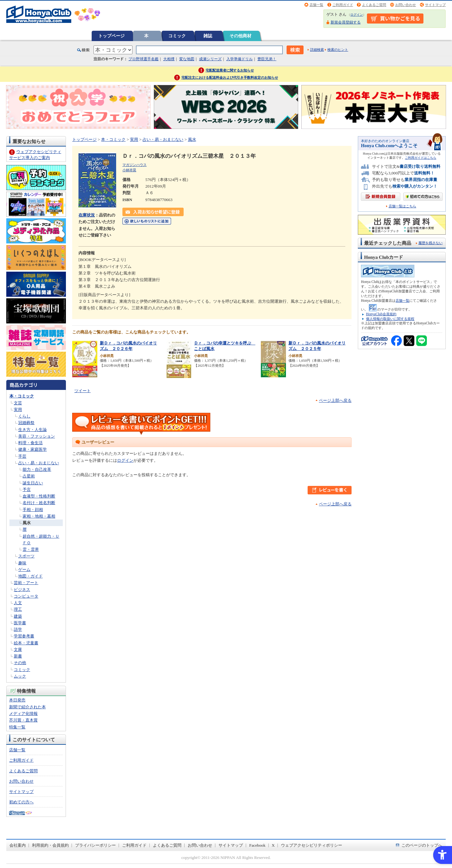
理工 (18, 609)
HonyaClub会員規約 (381, 314)
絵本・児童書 (26, 643)
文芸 (18, 403)
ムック (20, 676)
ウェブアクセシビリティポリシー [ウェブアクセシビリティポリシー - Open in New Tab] (312, 845)
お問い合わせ (406, 5)
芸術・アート (26, 583)
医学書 (20, 623)
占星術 (29, 476)
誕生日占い (33, 483)
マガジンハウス (135, 165)
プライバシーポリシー (95, 845)
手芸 (22, 456)
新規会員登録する (346, 22)
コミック (177, 36)
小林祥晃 (129, 170)
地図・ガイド (30, 576)
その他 (20, 663)
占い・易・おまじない (39, 463)
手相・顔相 (33, 510)
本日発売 (17, 700)
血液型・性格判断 (39, 496)
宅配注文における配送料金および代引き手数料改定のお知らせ (230, 77)
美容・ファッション (37, 436)
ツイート (83, 391)
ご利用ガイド (343, 5)
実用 (18, 410)
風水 (27, 523)
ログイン (357, 15)
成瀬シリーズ (210, 59)
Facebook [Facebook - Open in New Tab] (257, 845)
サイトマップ (435, 5)
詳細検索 (317, 50)
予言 (27, 490)
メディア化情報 (23, 714)
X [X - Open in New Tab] (273, 845)
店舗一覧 (316, 5)
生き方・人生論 (32, 430)
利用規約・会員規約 (50, 845)
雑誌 (208, 36)
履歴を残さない (430, 243)
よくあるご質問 (374, 5)
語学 (18, 629)
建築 (18, 616)
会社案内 (18, 845)
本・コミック (22, 396)
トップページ (111, 36)
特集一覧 (17, 727)
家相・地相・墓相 (39, 516)
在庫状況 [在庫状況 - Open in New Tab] (87, 215)
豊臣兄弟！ (267, 59)
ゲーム (24, 570)
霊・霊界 (31, 549)
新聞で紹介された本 (27, 707)
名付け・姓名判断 (39, 503)
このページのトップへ (422, 845)
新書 (18, 656)
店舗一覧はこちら (402, 206)
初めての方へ (21, 802)
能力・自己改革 (37, 469)
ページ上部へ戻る (335, 400)
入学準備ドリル (239, 59)
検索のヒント (338, 50)
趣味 (22, 563)
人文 (18, 603)
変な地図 (187, 59)
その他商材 (240, 36)
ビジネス (22, 590)
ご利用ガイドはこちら (421, 158)
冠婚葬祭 (26, 423)
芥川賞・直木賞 (23, 720)
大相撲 (169, 59)
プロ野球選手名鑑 (143, 59)
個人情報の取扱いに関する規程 (390, 319)
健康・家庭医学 (32, 449)
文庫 (18, 650)
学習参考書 (24, 636)
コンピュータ (26, 596)
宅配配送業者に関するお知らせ (230, 70)
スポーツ (26, 556)
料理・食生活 (30, 443)
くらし (24, 416)
